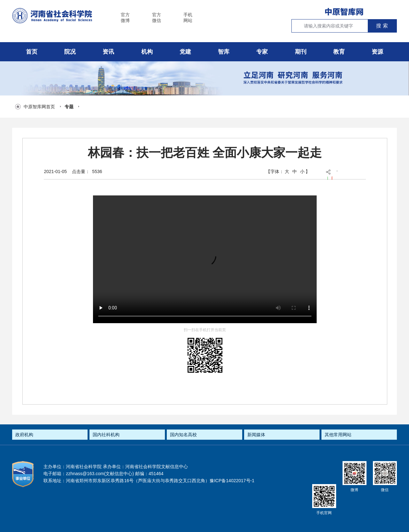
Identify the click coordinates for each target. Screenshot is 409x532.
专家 (262, 52)
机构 (147, 52)
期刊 (301, 52)
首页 (32, 52)
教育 (339, 52)
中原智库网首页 (39, 107)
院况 (70, 52)
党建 (185, 52)
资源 (377, 52)
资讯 (108, 52)
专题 (69, 107)
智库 (224, 52)
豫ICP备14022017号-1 (232, 481)
